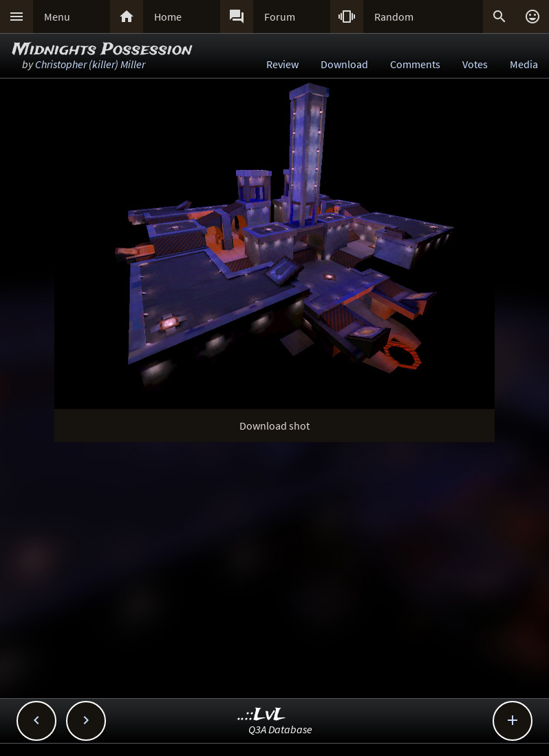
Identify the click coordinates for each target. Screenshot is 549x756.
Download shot (274, 426)
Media (524, 64)
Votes (475, 64)
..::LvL (262, 715)
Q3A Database (280, 729)
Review (282, 64)
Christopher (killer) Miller (90, 64)
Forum (280, 17)
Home (168, 17)
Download (344, 64)
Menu (57, 17)
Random (394, 17)
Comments (415, 64)
